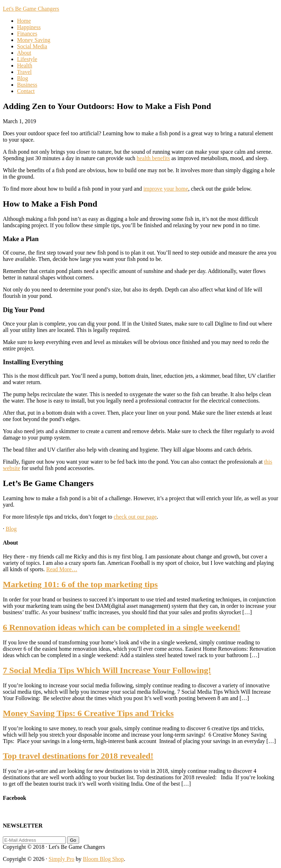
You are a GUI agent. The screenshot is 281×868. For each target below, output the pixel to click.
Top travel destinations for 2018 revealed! (78, 756)
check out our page (135, 517)
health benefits (153, 158)
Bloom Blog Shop (104, 859)
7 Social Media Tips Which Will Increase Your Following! (107, 670)
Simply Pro (61, 859)
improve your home (166, 189)
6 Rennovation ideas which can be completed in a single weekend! (122, 627)
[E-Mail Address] (34, 840)
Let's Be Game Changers (31, 9)
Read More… (62, 569)
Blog (11, 529)
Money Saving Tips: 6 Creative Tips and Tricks (88, 713)
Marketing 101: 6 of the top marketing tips (80, 584)
